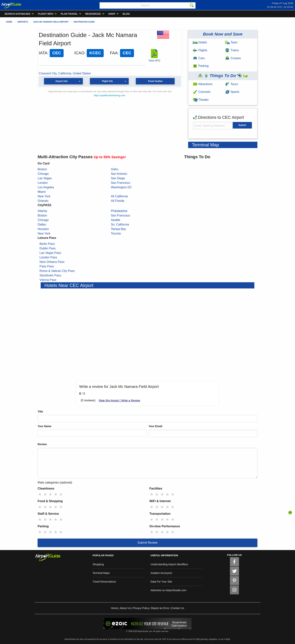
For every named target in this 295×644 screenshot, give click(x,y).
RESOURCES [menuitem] (93, 14)
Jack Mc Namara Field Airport (51, 22)
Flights (200, 50)
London (43, 183)
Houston (43, 229)
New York (44, 196)
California (65, 73)
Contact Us (178, 608)
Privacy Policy (141, 608)
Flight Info (107, 81)
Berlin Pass (47, 244)
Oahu (114, 169)
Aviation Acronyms (161, 573)
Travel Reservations (104, 582)
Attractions (203, 84)
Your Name (44, 426)
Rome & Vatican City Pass (57, 271)
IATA (43, 53)
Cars (199, 58)
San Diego (118, 178)
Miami (42, 192)
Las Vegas (45, 178)
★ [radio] (40, 494)
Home (9, 22)
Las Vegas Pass (50, 253)
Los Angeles (46, 187)
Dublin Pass (48, 248)
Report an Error (160, 608)
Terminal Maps (101, 573)
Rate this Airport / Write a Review (119, 400)
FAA (114, 53)
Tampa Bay (118, 229)
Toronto (116, 233)
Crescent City (48, 73)
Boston (42, 169)
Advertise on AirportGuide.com (168, 590)
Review (42, 444)
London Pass (48, 257)
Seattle (116, 220)
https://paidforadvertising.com (110, 95)
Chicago (43, 174)
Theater (201, 100)
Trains (232, 50)
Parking (201, 66)
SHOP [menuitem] (112, 14)
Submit (242, 125)
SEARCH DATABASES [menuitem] (17, 14)
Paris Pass (47, 266)
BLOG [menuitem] (126, 14)
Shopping (98, 564)
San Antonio (119, 174)
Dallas (42, 224)
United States (82, 73)
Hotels (200, 42)
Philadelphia (119, 211)
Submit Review (148, 543)
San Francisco (120, 183)
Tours (231, 84)
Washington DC (121, 187)
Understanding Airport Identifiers (169, 564)
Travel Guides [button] (155, 81)
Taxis (231, 42)
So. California (120, 224)
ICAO (79, 53)
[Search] (192, 5)
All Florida (117, 201)
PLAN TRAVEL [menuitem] (69, 14)
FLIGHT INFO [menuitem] (46, 14)
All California (119, 196)
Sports (232, 92)
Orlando (43, 201)
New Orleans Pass (52, 262)
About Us (125, 608)
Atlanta (42, 211)
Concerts (202, 92)
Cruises (233, 58)
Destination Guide (84, 22)
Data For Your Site (161, 582)
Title (40, 412)
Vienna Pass (48, 280)
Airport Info (61, 81)
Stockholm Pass (50, 275)
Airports (23, 22)
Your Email (155, 426)
